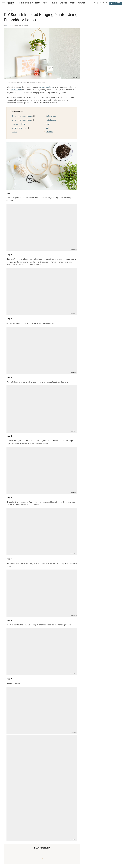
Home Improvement (26, 3)
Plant (48, 124)
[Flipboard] (104, 3)
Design (38, 3)
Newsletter (116, 3)
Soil (47, 128)
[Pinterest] (100, 3)
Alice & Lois (10, 25)
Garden (55, 3)
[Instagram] (97, 3)
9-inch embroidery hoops (22, 116)
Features (81, 3)
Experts (72, 3)
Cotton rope (51, 116)
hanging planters (46, 87)
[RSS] (107, 3)
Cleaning (46, 3)
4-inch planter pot (19, 128)
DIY (12, 10)
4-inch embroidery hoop (22, 120)
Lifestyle (63, 3)
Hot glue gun (51, 120)
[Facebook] (94, 3)
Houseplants (17, 90)
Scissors (49, 132)
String (14, 132)
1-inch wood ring (18, 124)
